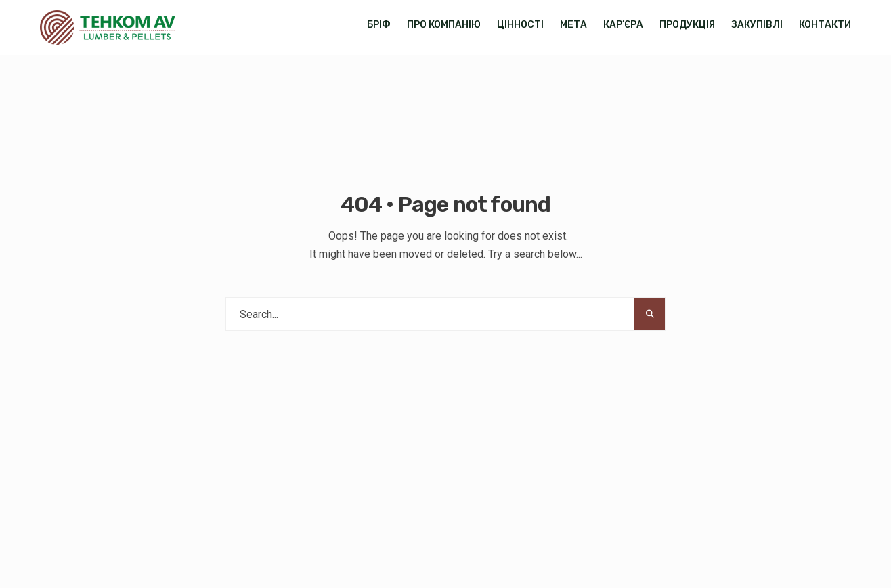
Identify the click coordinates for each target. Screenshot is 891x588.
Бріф (379, 25)
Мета (573, 25)
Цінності (520, 25)
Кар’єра (623, 25)
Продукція (687, 25)
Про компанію (444, 25)
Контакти (825, 25)
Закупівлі (757, 25)
